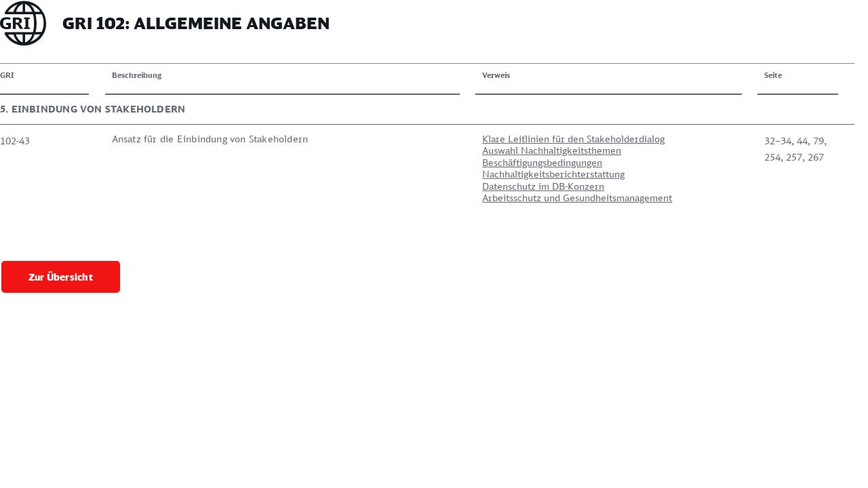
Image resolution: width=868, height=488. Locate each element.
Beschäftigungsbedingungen (377, 162)
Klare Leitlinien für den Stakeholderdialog (408, 139)
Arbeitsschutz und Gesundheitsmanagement (412, 198)
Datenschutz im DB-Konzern (378, 186)
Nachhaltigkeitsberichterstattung (388, 174)
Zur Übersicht (61, 244)
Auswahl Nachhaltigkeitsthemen (386, 150)
